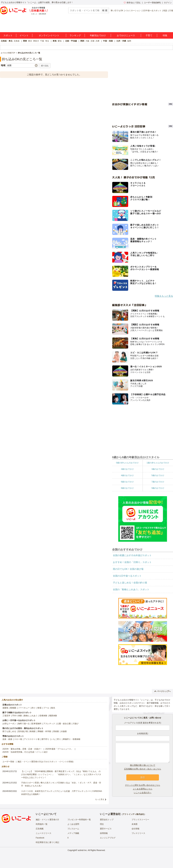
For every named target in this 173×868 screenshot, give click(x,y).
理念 (102, 824)
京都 (92, 41)
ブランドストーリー (140, 820)
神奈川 (36, 41)
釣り (34, 708)
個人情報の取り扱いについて (143, 765)
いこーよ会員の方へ (143, 793)
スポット (8, 35)
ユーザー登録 (8, 762)
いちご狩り (56, 739)
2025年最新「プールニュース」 (59, 749)
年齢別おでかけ (98, 35)
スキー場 (18, 739)
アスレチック (49, 724)
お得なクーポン (9, 724)
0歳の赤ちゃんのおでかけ (127, 463)
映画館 (33, 731)
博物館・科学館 (44, 731)
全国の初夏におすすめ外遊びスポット (132, 555)
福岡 (129, 41)
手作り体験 (17, 716)
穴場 (171, 11)
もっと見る (100, 799)
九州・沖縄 (121, 41)
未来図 (135, 824)
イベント (24, 35)
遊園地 (5, 708)
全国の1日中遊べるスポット (127, 576)
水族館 (64, 731)
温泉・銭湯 (7, 739)
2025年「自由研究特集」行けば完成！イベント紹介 (25, 752)
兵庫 (97, 41)
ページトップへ (163, 691)
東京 (30, 41)
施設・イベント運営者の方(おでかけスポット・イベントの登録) (45, 762)
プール (46, 708)
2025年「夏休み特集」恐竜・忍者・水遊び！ (22, 749)
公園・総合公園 (64, 724)
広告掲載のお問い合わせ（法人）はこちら (143, 769)
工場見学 (6, 716)
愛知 (60, 41)
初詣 (165, 11)
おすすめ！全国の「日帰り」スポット (132, 562)
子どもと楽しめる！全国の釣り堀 (130, 583)
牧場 (39, 708)
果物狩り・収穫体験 (72, 739)
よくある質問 (73, 824)
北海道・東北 (7, 41)
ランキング (75, 35)
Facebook (40, 838)
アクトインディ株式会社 (133, 814)
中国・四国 (108, 41)
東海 (55, 41)
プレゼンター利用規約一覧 (79, 820)
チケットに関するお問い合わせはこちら (143, 785)
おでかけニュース (126, 35)
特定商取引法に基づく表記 (47, 842)
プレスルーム (73, 829)
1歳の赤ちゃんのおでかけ (158, 463)
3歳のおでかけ (158, 469)
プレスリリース (138, 833)
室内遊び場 (23, 731)
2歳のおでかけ (127, 469)
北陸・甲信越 (71, 41)
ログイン (168, 3)
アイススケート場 (32, 739)
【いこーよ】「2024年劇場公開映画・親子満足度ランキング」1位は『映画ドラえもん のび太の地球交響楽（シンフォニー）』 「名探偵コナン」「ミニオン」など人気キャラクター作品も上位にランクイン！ (61, 774)
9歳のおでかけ (158, 488)
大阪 (87, 41)
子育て (149, 35)
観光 (53, 708)
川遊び (76, 724)
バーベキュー (24, 708)
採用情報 (104, 833)
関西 (82, 41)
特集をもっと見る (164, 296)
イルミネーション (133, 11)
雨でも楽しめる (9, 731)
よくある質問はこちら (143, 789)
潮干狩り (45, 739)
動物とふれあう (31, 716)
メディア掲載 (73, 833)
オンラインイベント (49, 35)
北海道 (17, 41)
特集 (165, 35)
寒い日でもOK (117, 11)
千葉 (42, 41)
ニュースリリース (44, 833)
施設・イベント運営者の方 (47, 820)
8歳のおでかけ (127, 488)
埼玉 (47, 41)
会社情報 (135, 829)
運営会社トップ (107, 820)
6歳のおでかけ (127, 482)
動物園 (13, 708)
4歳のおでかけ (127, 475)
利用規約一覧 (42, 824)
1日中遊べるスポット (152, 11)
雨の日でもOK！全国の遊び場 (128, 569)
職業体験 (53, 716)
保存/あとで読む (132, 3)
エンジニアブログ (108, 838)
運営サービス (106, 829)
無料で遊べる (24, 724)
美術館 (56, 731)
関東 (25, 41)
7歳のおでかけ (158, 482)
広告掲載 (40, 829)
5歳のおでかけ (158, 475)
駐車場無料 (37, 724)
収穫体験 (43, 716)
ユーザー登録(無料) (152, 3)
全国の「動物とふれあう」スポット (131, 589)
